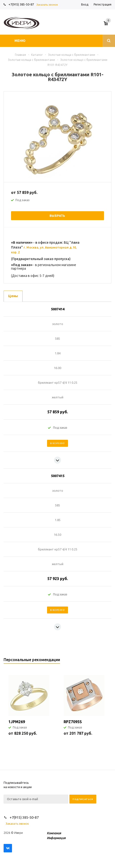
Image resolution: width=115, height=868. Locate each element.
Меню (20, 41)
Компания (54, 833)
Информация (56, 838)
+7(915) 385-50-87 (21, 4)
